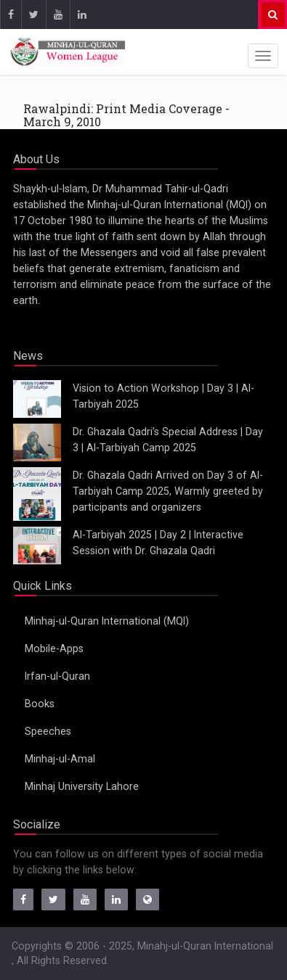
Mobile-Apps (54, 648)
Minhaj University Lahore (82, 786)
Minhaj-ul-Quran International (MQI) (107, 621)
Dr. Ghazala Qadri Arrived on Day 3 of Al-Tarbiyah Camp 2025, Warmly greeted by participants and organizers (168, 491)
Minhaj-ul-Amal (60, 759)
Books (40, 704)
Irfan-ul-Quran (57, 676)
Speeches (48, 731)
